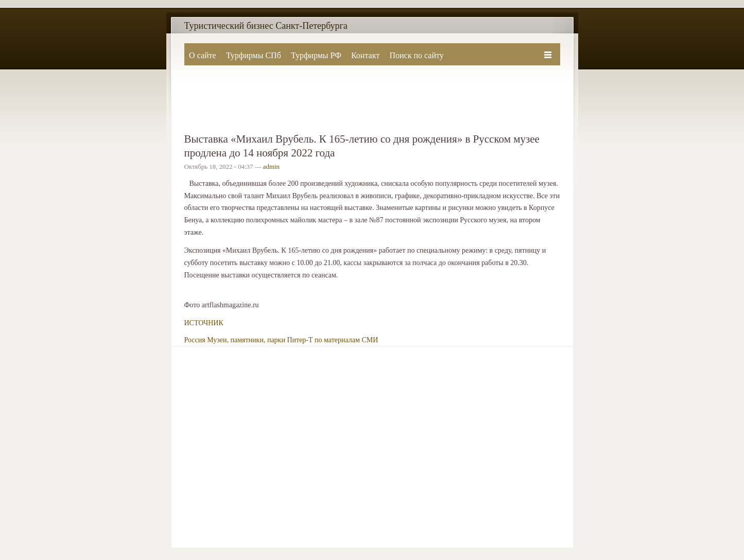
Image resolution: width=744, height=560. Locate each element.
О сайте (203, 55)
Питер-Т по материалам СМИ (332, 340)
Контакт (365, 55)
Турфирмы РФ (316, 55)
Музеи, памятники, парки (246, 340)
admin (271, 167)
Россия (195, 340)
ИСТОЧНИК (204, 323)
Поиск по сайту (416, 55)
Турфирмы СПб (254, 55)
